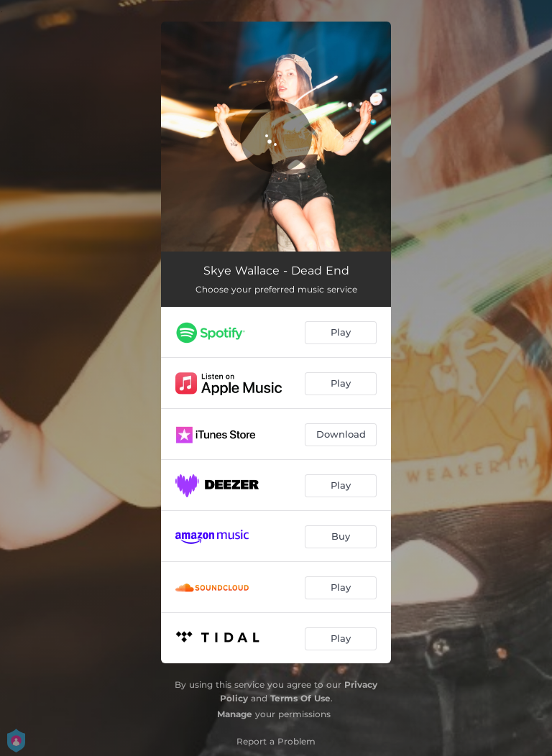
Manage (235, 714)
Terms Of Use (300, 698)
